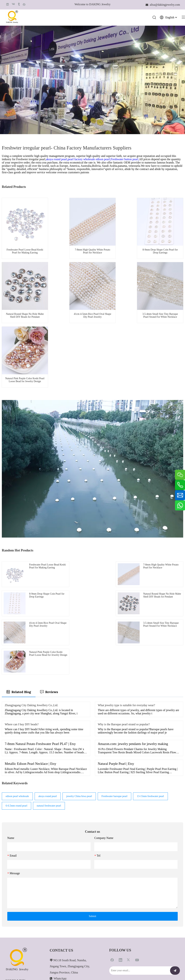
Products (10, 900)
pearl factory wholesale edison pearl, (89, 160)
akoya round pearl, (57, 160)
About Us (10, 917)
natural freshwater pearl (49, 713)
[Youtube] (137, 867)
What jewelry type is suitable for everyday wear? (126, 612)
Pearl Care (10, 911)
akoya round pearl (48, 703)
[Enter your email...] (139, 878)
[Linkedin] (120, 867)
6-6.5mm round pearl (16, 713)
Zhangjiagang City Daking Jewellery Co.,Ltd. (31, 612)
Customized (11, 906)
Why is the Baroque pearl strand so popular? (124, 631)
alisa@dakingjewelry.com (65, 928)
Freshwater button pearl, (125, 160)
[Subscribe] (175, 878)
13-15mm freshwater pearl (150, 703)
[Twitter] (129, 867)
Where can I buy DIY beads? (22, 631)
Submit (92, 823)
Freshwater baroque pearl (114, 703)
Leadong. (114, 968)
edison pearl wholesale (17, 703)
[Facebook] (112, 867)
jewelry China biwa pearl (79, 703)
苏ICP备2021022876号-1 (167, 968)
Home (8, 895)
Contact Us (11, 923)
